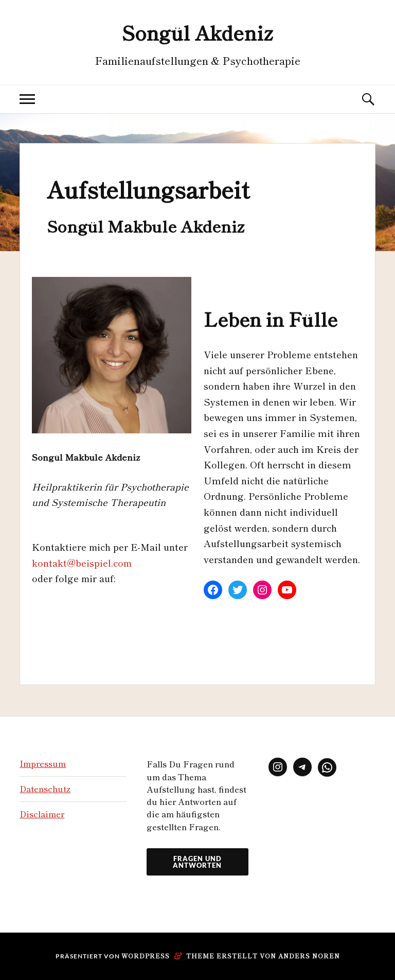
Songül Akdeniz (197, 32)
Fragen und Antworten (197, 862)
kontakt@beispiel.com (82, 563)
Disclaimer (42, 814)
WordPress (146, 956)
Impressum (43, 763)
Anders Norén (309, 956)
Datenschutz (45, 789)
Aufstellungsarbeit (148, 189)
